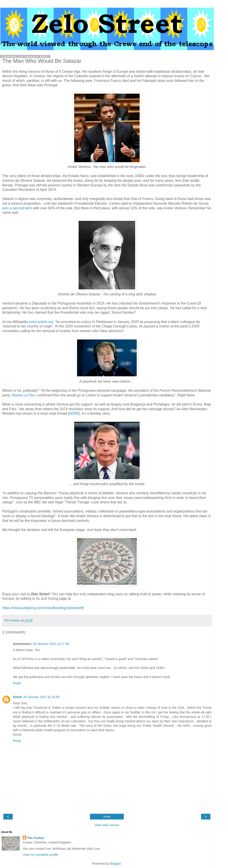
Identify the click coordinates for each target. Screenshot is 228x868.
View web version (107, 825)
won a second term (17, 208)
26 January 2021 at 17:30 (51, 644)
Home (107, 817)
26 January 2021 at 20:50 (41, 697)
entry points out (41, 322)
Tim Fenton (36, 838)
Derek (17, 697)
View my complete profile (41, 855)
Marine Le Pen (23, 395)
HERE (74, 413)
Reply (17, 683)
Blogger (115, 864)
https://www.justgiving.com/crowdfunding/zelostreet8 (43, 608)
